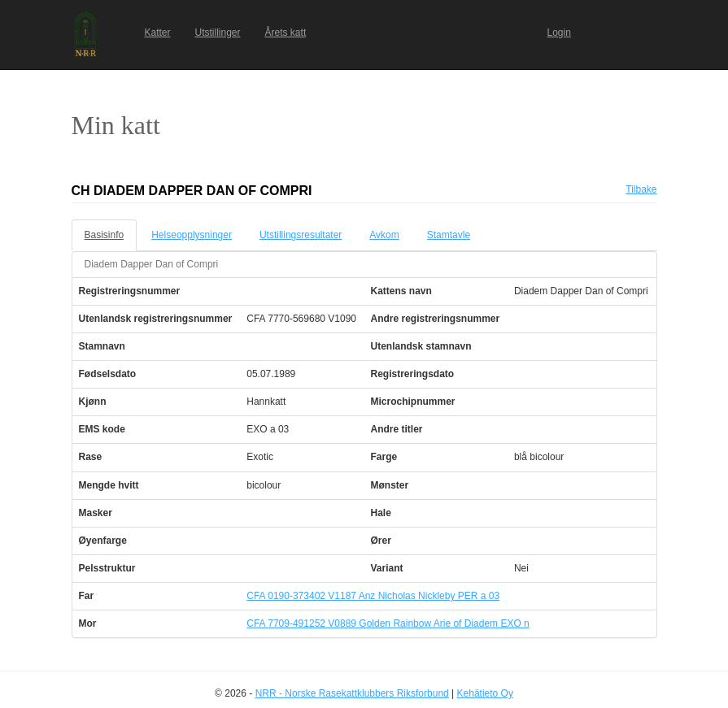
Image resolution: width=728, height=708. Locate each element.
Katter (158, 33)
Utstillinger (218, 33)
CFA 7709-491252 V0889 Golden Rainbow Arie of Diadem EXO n (388, 623)
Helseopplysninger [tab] (192, 235)
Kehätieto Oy (485, 693)
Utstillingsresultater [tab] (301, 235)
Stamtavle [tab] (449, 235)
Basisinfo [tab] (105, 235)
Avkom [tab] (384, 235)
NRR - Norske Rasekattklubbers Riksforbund (352, 693)
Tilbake (641, 189)
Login (559, 33)
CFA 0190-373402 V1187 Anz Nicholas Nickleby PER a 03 (373, 596)
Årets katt (286, 33)
